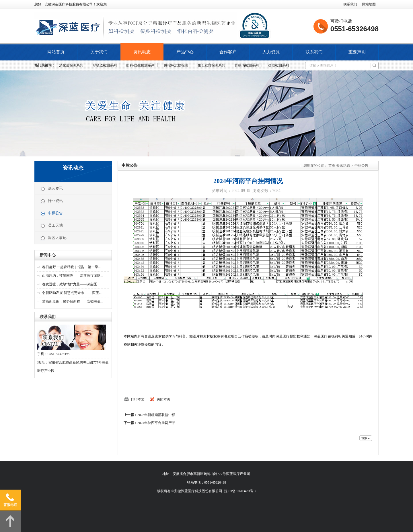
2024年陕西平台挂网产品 (156, 423)
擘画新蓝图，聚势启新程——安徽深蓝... (73, 301)
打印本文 (138, 399)
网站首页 (56, 52)
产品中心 (185, 52)
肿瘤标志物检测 (176, 65)
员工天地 (52, 226)
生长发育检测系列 (211, 65)
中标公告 (52, 213)
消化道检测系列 (71, 65)
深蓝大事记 (53, 238)
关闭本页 (163, 399)
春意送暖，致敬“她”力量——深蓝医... (71, 284)
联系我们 (350, 4)
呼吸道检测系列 (105, 65)
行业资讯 (52, 201)
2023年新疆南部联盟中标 (156, 415)
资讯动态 (142, 52)
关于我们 (99, 52)
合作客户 (228, 52)
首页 (332, 166)
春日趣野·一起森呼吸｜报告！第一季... (71, 267)
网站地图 (369, 4)
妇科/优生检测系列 (140, 65)
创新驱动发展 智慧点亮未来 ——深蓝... (72, 293)
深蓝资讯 (52, 189)
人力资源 (271, 52)
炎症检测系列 (278, 65)
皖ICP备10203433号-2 (240, 491)
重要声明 (357, 52)
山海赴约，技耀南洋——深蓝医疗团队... (73, 276)
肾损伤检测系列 (247, 65)
